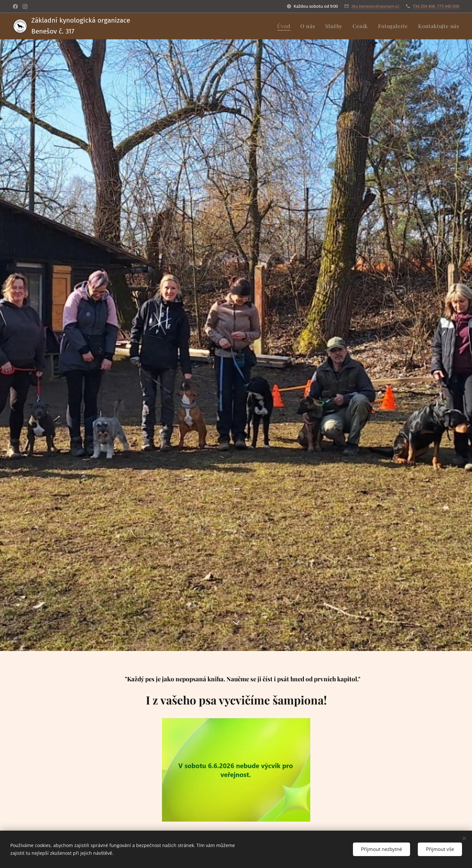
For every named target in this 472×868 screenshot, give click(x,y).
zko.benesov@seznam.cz (375, 6)
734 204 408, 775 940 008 (436, 6)
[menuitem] (285, 26)
